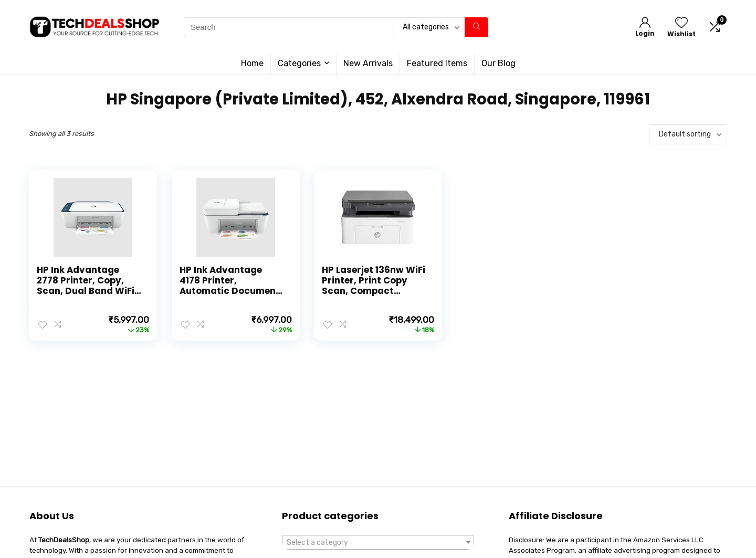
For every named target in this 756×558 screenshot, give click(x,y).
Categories (299, 63)
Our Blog (498, 63)
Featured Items (437, 63)
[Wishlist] (681, 24)
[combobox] (378, 542)
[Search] (476, 27)
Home (252, 63)
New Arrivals (368, 63)
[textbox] (378, 543)
